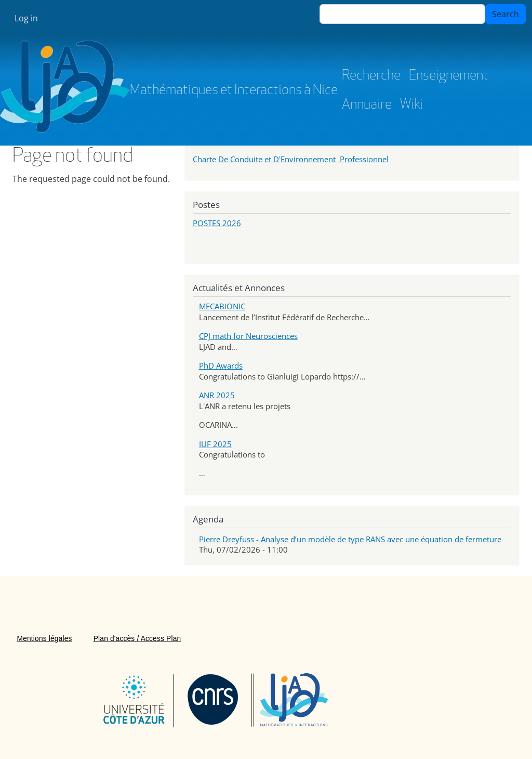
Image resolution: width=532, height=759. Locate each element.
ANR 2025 (217, 395)
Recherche (371, 76)
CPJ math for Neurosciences (248, 336)
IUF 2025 (215, 444)
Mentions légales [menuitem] (45, 639)
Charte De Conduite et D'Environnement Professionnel (292, 159)
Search (506, 14)
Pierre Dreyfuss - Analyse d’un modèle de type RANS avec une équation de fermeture (350, 539)
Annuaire (367, 105)
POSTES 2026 (217, 223)
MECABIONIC (222, 306)
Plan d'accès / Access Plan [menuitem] (137, 639)
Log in (26, 18)
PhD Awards (221, 365)
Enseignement (449, 76)
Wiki (411, 105)
